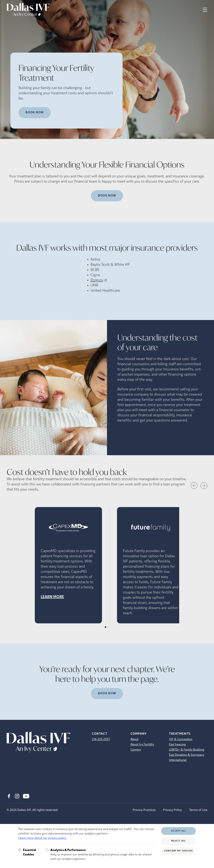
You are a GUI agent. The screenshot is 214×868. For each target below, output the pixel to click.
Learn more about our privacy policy (42, 838)
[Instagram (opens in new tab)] (17, 796)
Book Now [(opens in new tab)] (107, 196)
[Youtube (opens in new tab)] (26, 796)
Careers (136, 750)
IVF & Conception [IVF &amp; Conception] (181, 739)
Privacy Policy (172, 810)
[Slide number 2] (108, 627)
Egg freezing (177, 745)
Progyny (97, 280)
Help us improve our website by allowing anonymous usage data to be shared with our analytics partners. (104, 854)
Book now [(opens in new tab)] (107, 694)
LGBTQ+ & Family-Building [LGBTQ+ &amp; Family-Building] (187, 750)
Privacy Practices (144, 810)
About (134, 739)
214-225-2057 (101, 739)
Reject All (179, 841)
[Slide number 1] (106, 627)
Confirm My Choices (178, 851)
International (178, 760)
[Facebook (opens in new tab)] (9, 796)
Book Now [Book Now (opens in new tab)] (35, 113)
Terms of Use (198, 810)
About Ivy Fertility (142, 745)
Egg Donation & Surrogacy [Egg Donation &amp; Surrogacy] (187, 755)
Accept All (179, 831)
